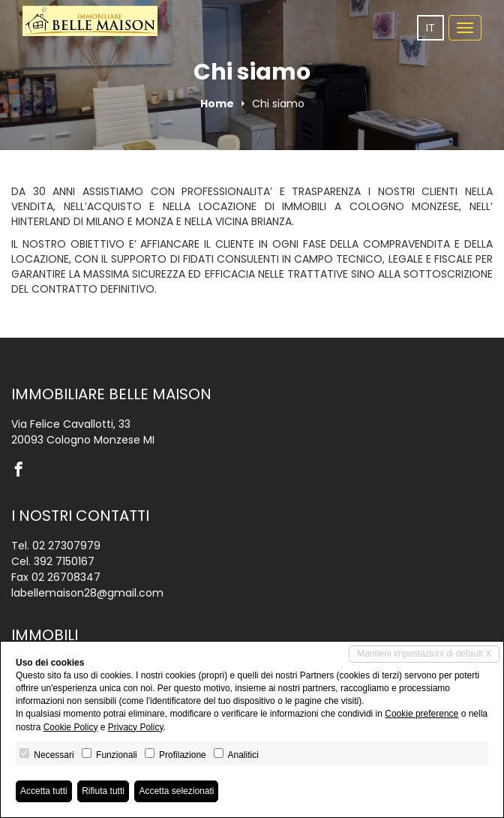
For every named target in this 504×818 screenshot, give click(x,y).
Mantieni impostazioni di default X (424, 654)
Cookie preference (421, 714)
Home (217, 104)
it (430, 28)
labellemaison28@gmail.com (87, 593)
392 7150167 (64, 561)
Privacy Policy (136, 727)
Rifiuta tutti (103, 791)
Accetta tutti (44, 791)
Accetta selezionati (176, 791)
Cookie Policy (71, 727)
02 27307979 (66, 546)
